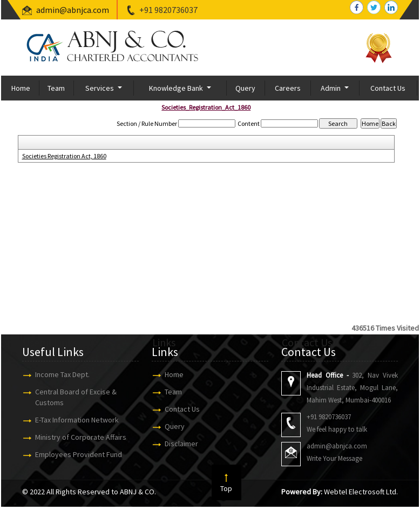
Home (21, 88)
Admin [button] (331, 88)
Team (56, 88)
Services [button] (100, 88)
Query (245, 88)
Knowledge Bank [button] (177, 88)
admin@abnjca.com (73, 10)
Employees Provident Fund (74, 454)
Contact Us (388, 88)
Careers (288, 88)
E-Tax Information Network (72, 420)
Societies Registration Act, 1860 (64, 156)
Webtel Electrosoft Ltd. (361, 492)
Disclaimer (177, 444)
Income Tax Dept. (57, 374)
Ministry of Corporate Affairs (76, 437)
